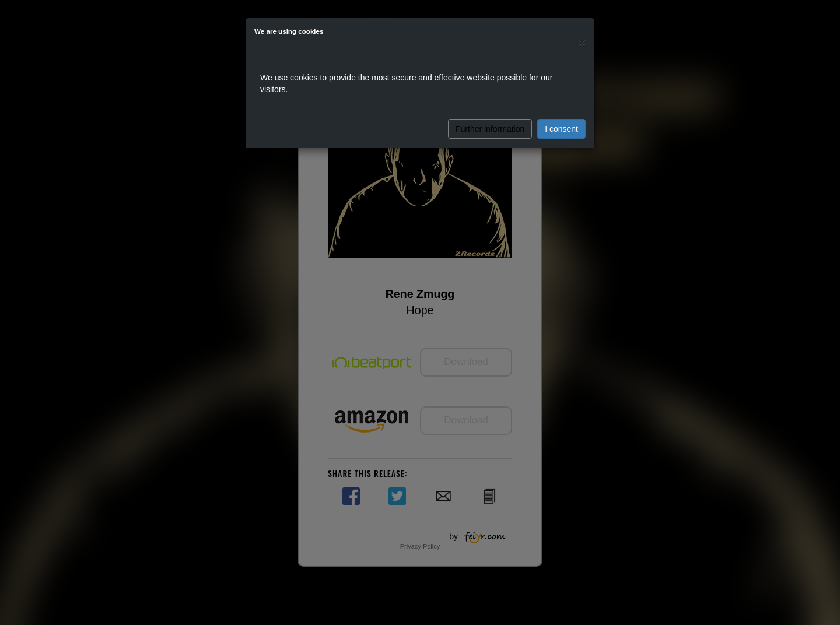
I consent (561, 129)
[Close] (582, 42)
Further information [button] (490, 129)
